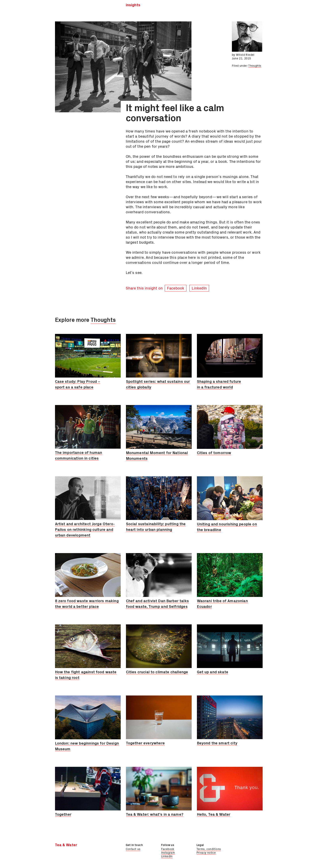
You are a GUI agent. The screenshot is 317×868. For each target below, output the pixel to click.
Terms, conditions (209, 849)
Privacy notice (206, 852)
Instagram (168, 852)
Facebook (176, 288)
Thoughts (255, 65)
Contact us (133, 849)
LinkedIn (199, 288)
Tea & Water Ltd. (75, 6)
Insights (133, 5)
